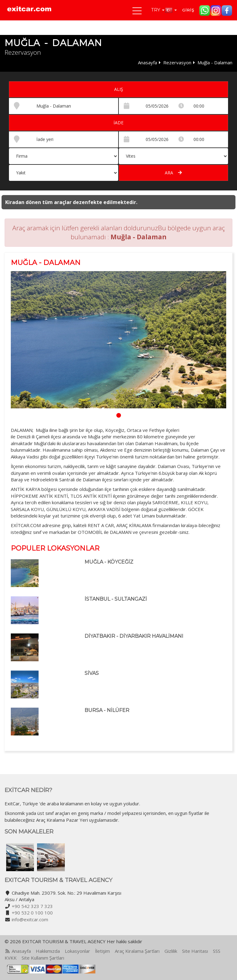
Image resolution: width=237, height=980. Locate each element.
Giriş (188, 10)
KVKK (11, 958)
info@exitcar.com (30, 919)
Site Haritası (195, 951)
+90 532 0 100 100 (32, 913)
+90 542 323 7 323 (32, 906)
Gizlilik (171, 951)
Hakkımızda (48, 951)
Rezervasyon (177, 62)
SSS (217, 951)
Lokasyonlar (77, 951)
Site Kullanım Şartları (43, 958)
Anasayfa (148, 62)
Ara (173, 173)
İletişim (102, 951)
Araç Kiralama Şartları (137, 951)
